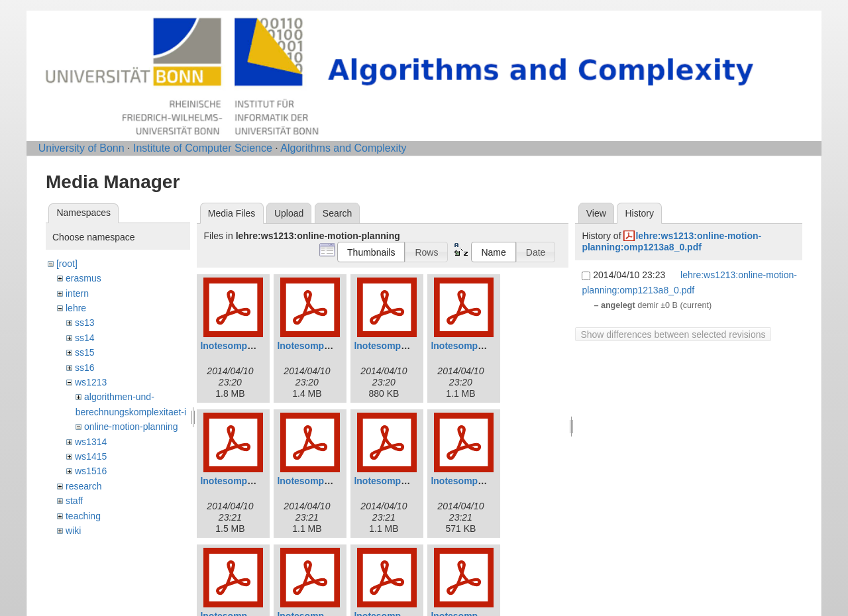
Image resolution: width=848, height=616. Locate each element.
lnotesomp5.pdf (235, 481)
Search (337, 213)
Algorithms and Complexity (343, 148)
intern (77, 293)
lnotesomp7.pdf (388, 481)
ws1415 (91, 456)
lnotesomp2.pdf (311, 346)
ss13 (85, 323)
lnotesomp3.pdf (388, 346)
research (83, 486)
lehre (76, 308)
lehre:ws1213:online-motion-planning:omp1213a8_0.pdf (671, 241)
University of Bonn (81, 148)
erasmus (83, 278)
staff (74, 501)
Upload (289, 213)
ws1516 (91, 471)
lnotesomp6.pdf (311, 481)
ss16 (85, 368)
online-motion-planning (131, 427)
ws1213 (91, 382)
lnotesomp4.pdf (465, 346)
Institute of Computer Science (203, 148)
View (596, 213)
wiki (73, 531)
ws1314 (91, 442)
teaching (83, 516)
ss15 (85, 352)
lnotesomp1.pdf (235, 346)
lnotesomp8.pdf (465, 481)
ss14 (85, 338)
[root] (67, 264)
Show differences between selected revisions (673, 334)
